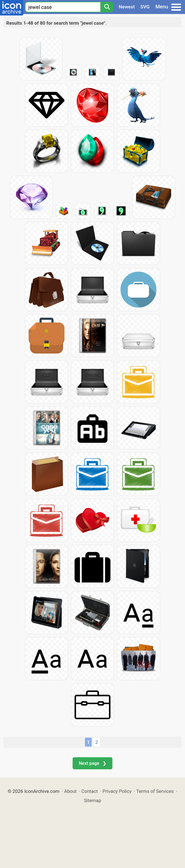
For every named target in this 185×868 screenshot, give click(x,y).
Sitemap (92, 800)
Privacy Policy (117, 791)
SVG (145, 7)
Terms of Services (155, 791)
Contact (90, 791)
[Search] (107, 7)
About (70, 791)
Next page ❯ (92, 763)
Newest (127, 7)
